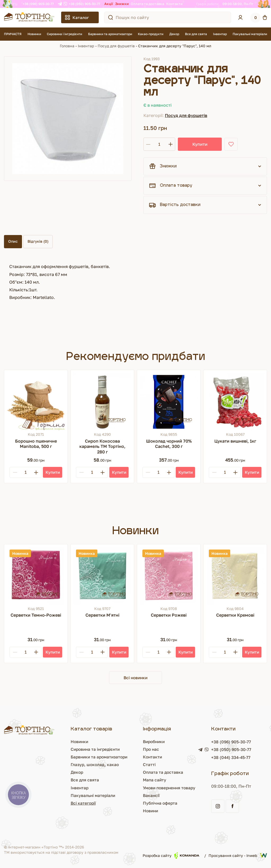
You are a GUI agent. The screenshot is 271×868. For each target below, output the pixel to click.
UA (7, 4)
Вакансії (130, 796)
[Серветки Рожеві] (169, 576)
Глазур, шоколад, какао (62, 765)
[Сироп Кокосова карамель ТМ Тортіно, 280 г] (102, 402)
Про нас (130, 749)
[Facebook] (266, 4)
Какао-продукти (151, 34)
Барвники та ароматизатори (110, 34)
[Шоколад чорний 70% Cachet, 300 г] (169, 402)
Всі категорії (50, 804)
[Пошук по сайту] (111, 17)
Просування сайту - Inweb (238, 856)
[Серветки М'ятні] (102, 576)
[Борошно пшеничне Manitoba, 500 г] (36, 402)
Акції (109, 4)
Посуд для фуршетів (116, 46)
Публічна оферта (139, 804)
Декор (174, 34)
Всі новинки (135, 678)
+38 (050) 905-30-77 (84, 4)
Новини (129, 811)
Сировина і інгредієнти (64, 34)
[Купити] (53, 472)
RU (15, 4)
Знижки (122, 4)
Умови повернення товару (149, 788)
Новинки (34, 34)
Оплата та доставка (147, 4)
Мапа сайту (133, 780)
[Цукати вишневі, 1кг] (235, 402)
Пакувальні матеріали (250, 34)
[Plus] (36, 472)
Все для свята (196, 34)
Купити (197, 144)
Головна (67, 46)
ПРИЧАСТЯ (13, 34)
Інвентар (220, 34)
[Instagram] (261, 4)
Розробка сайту (171, 856)
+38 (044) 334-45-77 (222, 758)
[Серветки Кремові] (235, 576)
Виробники (133, 742)
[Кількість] (159, 144)
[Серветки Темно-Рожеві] (36, 576)
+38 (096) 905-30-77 (38, 4)
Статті (128, 765)
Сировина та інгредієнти (63, 749)
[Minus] (15, 472)
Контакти (174, 4)
